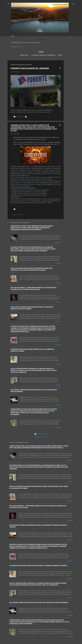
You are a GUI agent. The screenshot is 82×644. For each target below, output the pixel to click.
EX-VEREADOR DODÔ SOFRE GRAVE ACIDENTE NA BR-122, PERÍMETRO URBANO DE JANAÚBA (38, 566)
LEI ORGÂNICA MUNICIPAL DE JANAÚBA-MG (43, 55)
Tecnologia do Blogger (41, 434)
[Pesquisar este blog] (41, 47)
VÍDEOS (60, 55)
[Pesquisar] (74, 4)
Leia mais (58, 242)
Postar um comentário (18, 215)
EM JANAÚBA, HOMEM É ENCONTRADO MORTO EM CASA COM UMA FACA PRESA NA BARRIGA (39, 602)
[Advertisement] (70, 83)
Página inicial (24, 55)
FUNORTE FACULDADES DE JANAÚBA (30, 68)
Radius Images (45, 437)
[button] (60, 68)
